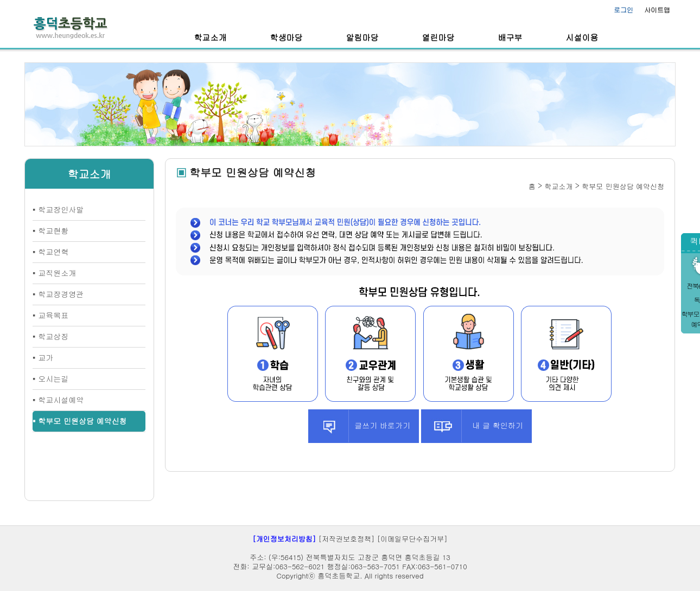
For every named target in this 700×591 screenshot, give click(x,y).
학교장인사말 (61, 209)
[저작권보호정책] (347, 539)
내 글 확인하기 (472, 426)
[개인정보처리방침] (284, 539)
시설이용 (582, 37)
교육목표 (53, 315)
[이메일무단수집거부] (412, 539)
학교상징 (53, 336)
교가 (46, 357)
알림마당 (362, 37)
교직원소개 (57, 273)
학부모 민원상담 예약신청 (82, 421)
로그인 (623, 9)
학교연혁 (53, 252)
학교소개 (211, 37)
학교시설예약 (61, 400)
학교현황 (53, 230)
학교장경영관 (61, 294)
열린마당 (438, 37)
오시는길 (53, 378)
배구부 (510, 37)
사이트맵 (657, 9)
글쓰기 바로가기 (359, 426)
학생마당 (287, 37)
